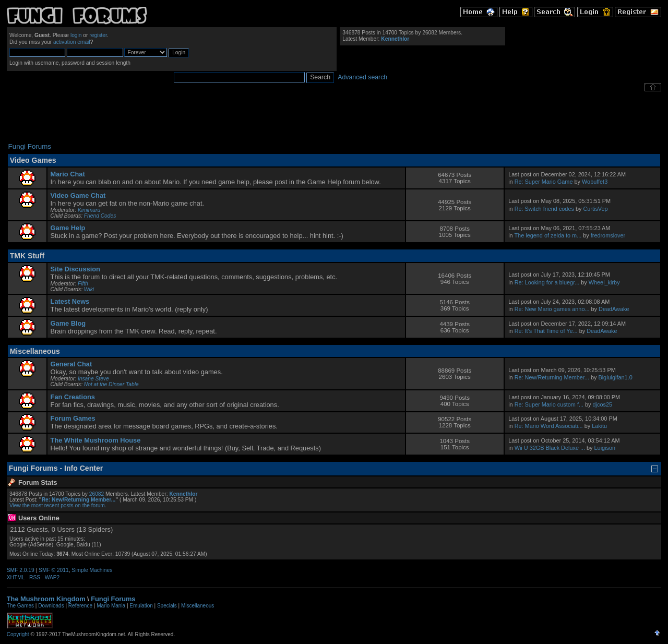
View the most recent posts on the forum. (58, 505)
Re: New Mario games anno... (552, 309)
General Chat (71, 364)
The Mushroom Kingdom (46, 599)
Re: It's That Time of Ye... (546, 331)
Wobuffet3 (595, 182)
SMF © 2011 (54, 570)
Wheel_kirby (604, 282)
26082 (97, 494)
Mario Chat (68, 174)
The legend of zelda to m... (548, 235)
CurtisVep (595, 209)
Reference (80, 606)
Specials (167, 606)
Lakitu (599, 426)
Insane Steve (93, 379)
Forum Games (73, 418)
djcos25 (603, 404)
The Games (20, 606)
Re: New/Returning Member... (552, 377)
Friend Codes (100, 216)
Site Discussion (75, 269)
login (76, 35)
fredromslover (608, 235)
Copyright (18, 634)
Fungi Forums (113, 599)
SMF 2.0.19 (21, 570)
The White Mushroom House (96, 440)
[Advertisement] (334, 117)
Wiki (89, 289)
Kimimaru (89, 210)
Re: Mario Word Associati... (549, 426)
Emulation (141, 606)
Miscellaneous (198, 606)
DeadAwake (614, 309)
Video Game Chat (78, 195)
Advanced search (362, 77)
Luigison (605, 448)
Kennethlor (395, 39)
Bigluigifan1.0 (615, 377)
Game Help (68, 228)
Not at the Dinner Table (111, 384)
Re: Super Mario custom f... (549, 404)
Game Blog (68, 323)
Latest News (70, 301)
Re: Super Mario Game (544, 182)
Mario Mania (111, 606)
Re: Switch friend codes (544, 209)
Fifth (83, 284)
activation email (72, 42)
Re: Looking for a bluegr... (547, 282)
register (98, 35)
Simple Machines (92, 570)
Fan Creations (73, 397)
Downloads (51, 606)
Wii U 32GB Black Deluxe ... (550, 448)
